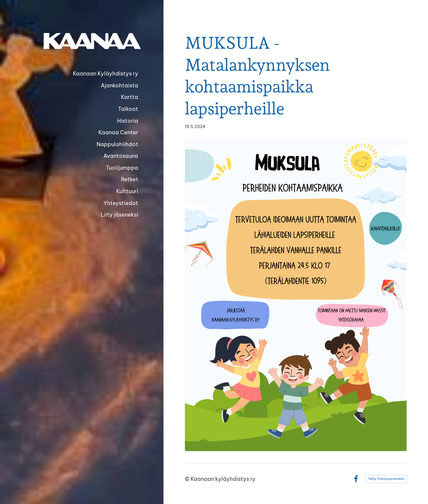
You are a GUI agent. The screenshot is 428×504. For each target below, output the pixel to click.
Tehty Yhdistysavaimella (386, 479)
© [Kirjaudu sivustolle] (188, 479)
